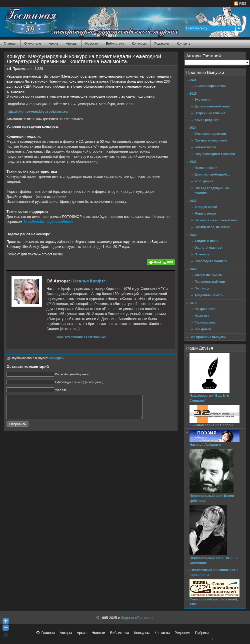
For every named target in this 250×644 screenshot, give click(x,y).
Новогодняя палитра (211, 261)
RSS (240, 4)
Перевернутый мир (210, 282)
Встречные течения (210, 113)
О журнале (33, 43)
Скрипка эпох (205, 322)
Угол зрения (204, 181)
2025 (193, 94)
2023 (193, 162)
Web (60, 337)
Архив (53, 43)
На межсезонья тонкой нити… (218, 220)
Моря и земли (205, 213)
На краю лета (205, 309)
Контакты (184, 43)
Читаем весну (205, 147)
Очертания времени (210, 134)
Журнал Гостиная (24, 21)
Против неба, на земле (212, 227)
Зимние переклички (210, 86)
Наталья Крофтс (88, 281)
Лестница (202, 288)
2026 (193, 80)
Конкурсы (139, 43)
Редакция (162, 43)
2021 (193, 235)
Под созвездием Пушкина (215, 154)
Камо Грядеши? (207, 120)
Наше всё (202, 316)
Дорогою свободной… (212, 174)
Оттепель (202, 254)
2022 (193, 201)
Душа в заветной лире (212, 106)
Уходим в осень (207, 241)
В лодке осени (206, 207)
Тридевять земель (209, 295)
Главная (10, 43)
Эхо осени (202, 100)
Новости (92, 43)
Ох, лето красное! (208, 248)
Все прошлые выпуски (207, 337)
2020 (193, 269)
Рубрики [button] (204, 634)
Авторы (72, 43)
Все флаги (203, 329)
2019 (193, 303)
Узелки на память (208, 275)
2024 (193, 128)
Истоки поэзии (206, 168)
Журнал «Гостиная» (137, 618)
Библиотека (115, 43)
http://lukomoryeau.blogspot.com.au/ (37, 111)
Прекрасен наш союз (211, 140)
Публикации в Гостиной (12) (85, 337)
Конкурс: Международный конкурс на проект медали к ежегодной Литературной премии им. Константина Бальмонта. (84, 59)
